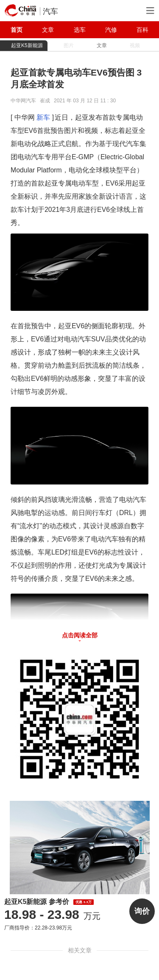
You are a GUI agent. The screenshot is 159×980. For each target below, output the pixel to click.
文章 (48, 30)
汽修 (111, 30)
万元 (52, 916)
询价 (142, 911)
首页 (17, 30)
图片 (69, 45)
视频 (135, 45)
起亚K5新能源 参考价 (49, 902)
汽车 (50, 11)
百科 (142, 30)
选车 (80, 30)
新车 (43, 117)
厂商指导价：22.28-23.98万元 (38, 928)
